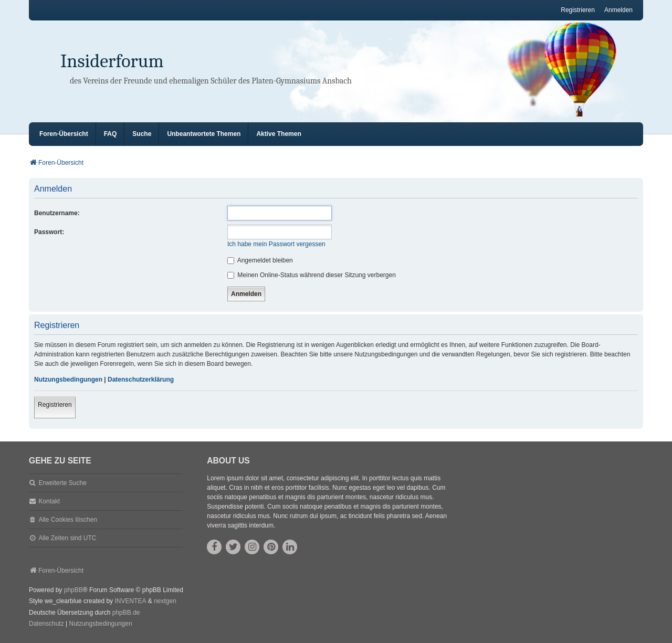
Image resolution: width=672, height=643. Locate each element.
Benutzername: (57, 213)
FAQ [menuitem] (111, 134)
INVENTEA (130, 601)
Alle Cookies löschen (67, 520)
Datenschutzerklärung (141, 380)
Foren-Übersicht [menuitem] (64, 134)
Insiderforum (112, 61)
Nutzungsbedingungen (68, 380)
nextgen (165, 601)
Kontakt (49, 501)
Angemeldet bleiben (260, 260)
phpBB (73, 590)
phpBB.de (126, 613)
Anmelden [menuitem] (618, 10)
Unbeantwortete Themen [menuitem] (204, 134)
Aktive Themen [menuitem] (279, 134)
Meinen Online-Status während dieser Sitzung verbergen (312, 275)
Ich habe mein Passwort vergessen (276, 244)
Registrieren (55, 405)
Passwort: (49, 232)
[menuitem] (46, 624)
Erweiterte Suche (62, 483)
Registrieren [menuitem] (578, 10)
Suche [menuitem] (142, 134)
